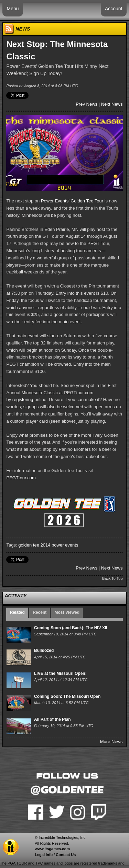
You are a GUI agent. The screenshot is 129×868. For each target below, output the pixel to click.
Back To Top (112, 578)
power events (65, 545)
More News (111, 742)
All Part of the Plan (52, 719)
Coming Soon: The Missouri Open (67, 696)
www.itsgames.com (52, 849)
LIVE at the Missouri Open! (60, 673)
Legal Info (44, 855)
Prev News (87, 104)
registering (23, 400)
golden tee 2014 (34, 545)
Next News (112, 104)
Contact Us (66, 855)
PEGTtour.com (21, 478)
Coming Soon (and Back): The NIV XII (71, 628)
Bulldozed (44, 650)
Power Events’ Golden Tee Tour (72, 201)
